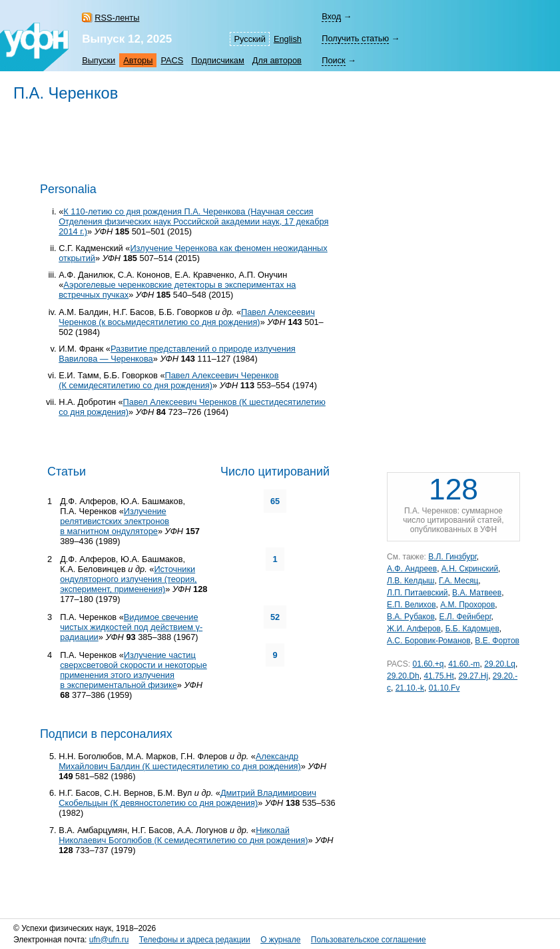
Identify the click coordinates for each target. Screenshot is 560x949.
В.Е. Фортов (497, 641)
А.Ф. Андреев (412, 569)
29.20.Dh (403, 676)
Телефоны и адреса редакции (195, 940)
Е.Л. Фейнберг (465, 617)
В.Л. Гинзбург (452, 557)
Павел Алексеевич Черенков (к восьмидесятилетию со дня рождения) (187, 317)
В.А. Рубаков (411, 617)
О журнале (280, 940)
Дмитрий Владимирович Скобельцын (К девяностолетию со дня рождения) (187, 798)
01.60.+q (428, 664)
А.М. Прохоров (467, 605)
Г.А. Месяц (458, 581)
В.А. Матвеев (477, 593)
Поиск (333, 60)
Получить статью (355, 38)
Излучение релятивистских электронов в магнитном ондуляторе (115, 521)
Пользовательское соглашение (369, 940)
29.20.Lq (500, 664)
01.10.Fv (444, 688)
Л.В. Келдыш (411, 581)
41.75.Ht (438, 676)
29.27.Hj (473, 676)
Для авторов (277, 60)
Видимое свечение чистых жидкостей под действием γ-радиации (131, 627)
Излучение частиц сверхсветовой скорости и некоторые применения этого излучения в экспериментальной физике (134, 670)
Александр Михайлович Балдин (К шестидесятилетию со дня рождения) (180, 761)
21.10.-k (410, 688)
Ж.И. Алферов (414, 629)
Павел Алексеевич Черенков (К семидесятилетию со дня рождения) (168, 380)
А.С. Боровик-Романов (429, 641)
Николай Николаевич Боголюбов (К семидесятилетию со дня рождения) (183, 835)
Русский (249, 39)
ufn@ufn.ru (109, 940)
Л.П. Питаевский (417, 593)
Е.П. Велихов (412, 605)
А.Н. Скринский (470, 569)
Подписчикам (217, 60)
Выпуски (99, 60)
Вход (331, 16)
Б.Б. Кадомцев (472, 629)
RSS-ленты (117, 18)
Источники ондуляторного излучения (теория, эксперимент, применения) (129, 579)
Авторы (138, 60)
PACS (172, 60)
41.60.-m (464, 664)
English (288, 39)
